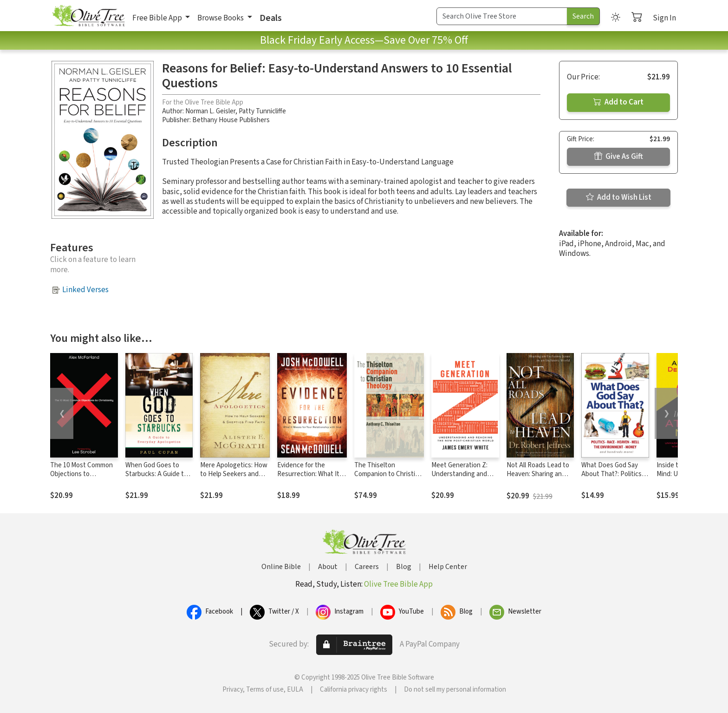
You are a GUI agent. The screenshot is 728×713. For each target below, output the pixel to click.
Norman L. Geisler (210, 111)
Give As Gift (619, 157)
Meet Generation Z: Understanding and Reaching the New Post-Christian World (461, 478)
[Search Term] (502, 16)
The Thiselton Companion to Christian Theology (388, 474)
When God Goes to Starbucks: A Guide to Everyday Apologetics (157, 474)
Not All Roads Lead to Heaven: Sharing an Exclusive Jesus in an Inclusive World (538, 478)
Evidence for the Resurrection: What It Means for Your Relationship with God (309, 478)
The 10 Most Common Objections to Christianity (81, 474)
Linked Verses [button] (85, 290)
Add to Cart (618, 102)
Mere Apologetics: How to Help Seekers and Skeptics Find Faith (234, 474)
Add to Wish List (619, 197)
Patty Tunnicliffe (262, 111)
